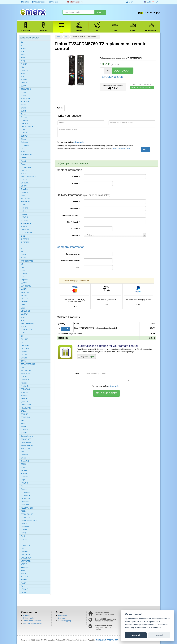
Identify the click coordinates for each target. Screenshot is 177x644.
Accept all (136, 635)
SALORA (24, 414)
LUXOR (24, 283)
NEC (23, 320)
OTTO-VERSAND (28, 364)
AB (22, 45)
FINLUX (24, 170)
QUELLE (24, 402)
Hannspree (25, 198)
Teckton (24, 489)
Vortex (23, 574)
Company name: (73, 254)
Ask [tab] (60, 108)
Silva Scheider (26, 442)
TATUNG (24, 483)
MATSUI (24, 295)
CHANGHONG (27, 233)
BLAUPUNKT (26, 98)
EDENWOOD (26, 155)
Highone (24, 211)
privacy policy (79, 142)
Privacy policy (29, 618)
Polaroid (24, 383)
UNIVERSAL (26, 555)
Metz (23, 305)
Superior (24, 477)
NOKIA (24, 327)
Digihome (25, 142)
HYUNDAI (25, 230)
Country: (75, 236)
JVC (22, 252)
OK (22, 336)
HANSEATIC (26, 202)
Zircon (23, 592)
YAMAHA (24, 589)
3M (22, 42)
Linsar (23, 270)
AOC (23, 77)
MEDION (24, 302)
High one (24, 208)
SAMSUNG (25, 417)
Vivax (23, 570)
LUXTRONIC (26, 286)
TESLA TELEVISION (29, 520)
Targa (23, 480)
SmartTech (25, 461)
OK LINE (24, 339)
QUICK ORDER (113, 77)
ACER (23, 48)
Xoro (23, 586)
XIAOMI (24, 583)
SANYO (24, 420)
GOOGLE (25, 183)
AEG (23, 55)
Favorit (24, 161)
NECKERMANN (27, 324)
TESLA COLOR (27, 514)
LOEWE (24, 273)
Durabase (25, 145)
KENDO (24, 255)
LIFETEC (24, 267)
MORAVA (24, 314)
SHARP (24, 433)
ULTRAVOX (25, 545)
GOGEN (24, 180)
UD (22, 542)
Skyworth (24, 455)
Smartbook (25, 458)
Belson (24, 92)
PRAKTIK (25, 386)
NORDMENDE (27, 330)
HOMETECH (26, 223)
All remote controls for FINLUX (142, 88)
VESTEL (24, 564)
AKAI (23, 61)
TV (66, 37)
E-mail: (76, 177)
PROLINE (25, 392)
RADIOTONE (26, 405)
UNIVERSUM (26, 558)
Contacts (27, 615)
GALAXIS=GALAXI (28, 177)
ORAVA (24, 355)
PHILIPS (24, 377)
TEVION (24, 524)
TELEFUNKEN (27, 508)
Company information (71, 247)
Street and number (71, 215)
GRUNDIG (25, 192)
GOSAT (24, 186)
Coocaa (24, 117)
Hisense (24, 214)
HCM (23, 205)
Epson (23, 158)
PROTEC (24, 399)
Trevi (23, 536)
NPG (23, 333)
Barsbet (24, 83)
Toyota (23, 533)
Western (24, 580)
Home (58, 37)
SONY (23, 467)
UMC (23, 548)
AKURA (24, 64)
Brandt (23, 105)
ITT (22, 245)
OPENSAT (25, 345)
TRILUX (24, 539)
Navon (23, 317)
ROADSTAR (26, 408)
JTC (22, 248)
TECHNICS (25, 492)
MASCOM (25, 292)
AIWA (23, 58)
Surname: (75, 208)
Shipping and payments (33, 623)
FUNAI (23, 173)
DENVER (24, 136)
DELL (23, 130)
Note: (77, 373)
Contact (25, 2)
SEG (23, 424)
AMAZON (25, 70)
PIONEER (25, 380)
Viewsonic (25, 567)
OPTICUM (25, 348)
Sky (22, 452)
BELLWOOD (26, 89)
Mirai (23, 308)
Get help (54, 2)
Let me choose (154, 628)
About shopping (39, 2)
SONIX (24, 464)
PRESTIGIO (26, 389)
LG (22, 264)
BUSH (23, 111)
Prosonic (24, 395)
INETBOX (25, 239)
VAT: (78, 267)
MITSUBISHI (26, 311)
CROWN (24, 120)
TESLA (24, 511)
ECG (23, 152)
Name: (76, 202)
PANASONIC (26, 373)
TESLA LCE (26, 517)
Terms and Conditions (32, 621)
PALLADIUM (26, 370)
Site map (62, 618)
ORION (24, 358)
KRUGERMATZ (27, 261)
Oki (22, 342)
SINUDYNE (25, 448)
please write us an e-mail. (121, 149)
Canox (23, 114)
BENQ (23, 95)
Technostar (25, 502)
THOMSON (25, 527)
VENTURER (26, 561)
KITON (24, 258)
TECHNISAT (26, 499)
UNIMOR (24, 552)
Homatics (24, 220)
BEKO (23, 86)
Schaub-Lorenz (27, 436)
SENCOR (25, 430)
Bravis (23, 108)
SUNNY (24, 473)
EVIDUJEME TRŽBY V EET (107, 640)
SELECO (24, 427)
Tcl (22, 486)
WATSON (25, 577)
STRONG (25, 470)
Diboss (24, 139)
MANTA (24, 289)
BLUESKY (25, 101)
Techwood (25, 505)
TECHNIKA (25, 495)
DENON (24, 133)
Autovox (24, 80)
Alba (23, 67)
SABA (23, 411)
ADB (23, 52)
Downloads (63, 615)
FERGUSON (26, 167)
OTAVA (24, 361)
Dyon (23, 148)
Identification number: (70, 261)
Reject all (159, 635)
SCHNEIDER (26, 439)
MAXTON (25, 298)
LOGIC (24, 277)
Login (130, 2)
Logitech (24, 280)
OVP (23, 367)
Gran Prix (25, 189)
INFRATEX (25, 242)
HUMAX (24, 227)
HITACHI (24, 217)
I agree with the (71, 142)
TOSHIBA (25, 530)
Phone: (76, 183)
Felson (23, 164)
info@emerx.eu (75, 2)
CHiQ (23, 236)
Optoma (24, 352)
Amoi (23, 73)
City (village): (73, 222)
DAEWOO (25, 123)
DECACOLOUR (27, 127)
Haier (23, 195)
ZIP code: (75, 229)
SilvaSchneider (27, 445)
